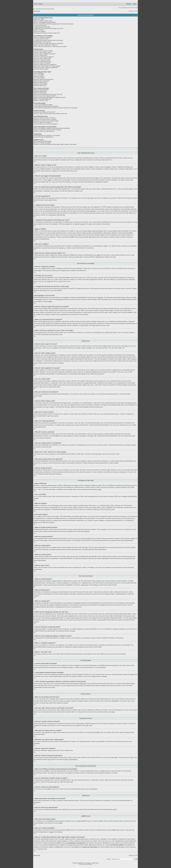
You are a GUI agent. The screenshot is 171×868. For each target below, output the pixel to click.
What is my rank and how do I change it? (46, 45)
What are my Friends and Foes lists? (44, 112)
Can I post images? (39, 78)
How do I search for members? (43, 122)
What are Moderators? (40, 91)
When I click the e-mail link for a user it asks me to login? (50, 46)
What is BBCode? (39, 73)
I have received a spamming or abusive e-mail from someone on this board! (56, 108)
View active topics (50, 9)
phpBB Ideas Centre (118, 830)
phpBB (80, 863)
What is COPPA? (39, 30)
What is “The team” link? (41, 101)
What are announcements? (42, 81)
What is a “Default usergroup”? (43, 99)
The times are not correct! (41, 39)
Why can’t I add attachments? (42, 61)
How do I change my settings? (43, 37)
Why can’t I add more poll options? (44, 57)
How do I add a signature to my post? (45, 54)
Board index (37, 11)
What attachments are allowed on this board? (47, 136)
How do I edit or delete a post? (43, 52)
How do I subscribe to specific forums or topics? (48, 130)
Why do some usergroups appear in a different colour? (50, 97)
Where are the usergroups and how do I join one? (48, 94)
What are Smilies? (39, 76)
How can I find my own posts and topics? (46, 124)
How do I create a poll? (41, 55)
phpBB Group (86, 821)
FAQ (36, 4)
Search (40, 4)
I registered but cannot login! (42, 27)
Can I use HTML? (39, 75)
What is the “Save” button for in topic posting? (47, 66)
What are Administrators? (41, 90)
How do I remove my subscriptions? (44, 131)
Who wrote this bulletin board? (43, 141)
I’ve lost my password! (40, 25)
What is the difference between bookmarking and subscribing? (52, 128)
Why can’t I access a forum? (42, 60)
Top (35, 162)
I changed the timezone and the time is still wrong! (48, 40)
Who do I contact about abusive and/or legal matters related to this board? (55, 144)
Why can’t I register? (40, 32)
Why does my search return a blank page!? (46, 121)
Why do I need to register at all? (43, 21)
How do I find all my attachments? (44, 137)
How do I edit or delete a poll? (42, 58)
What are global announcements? (44, 79)
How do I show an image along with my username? (49, 43)
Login (135, 4)
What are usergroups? (40, 93)
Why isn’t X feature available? (42, 143)
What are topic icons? (40, 86)
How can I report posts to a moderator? (45, 65)
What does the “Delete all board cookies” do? (47, 33)
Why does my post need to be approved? (46, 68)
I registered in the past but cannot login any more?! (49, 28)
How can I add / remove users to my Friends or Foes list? (50, 114)
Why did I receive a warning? (42, 63)
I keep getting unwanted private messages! (46, 106)
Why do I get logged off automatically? (45, 22)
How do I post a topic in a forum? (43, 51)
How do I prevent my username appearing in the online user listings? (54, 24)
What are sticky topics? (41, 83)
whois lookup (62, 841)
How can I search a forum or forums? (45, 118)
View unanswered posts (39, 9)
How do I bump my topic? (41, 69)
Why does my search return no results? (45, 119)
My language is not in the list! (42, 42)
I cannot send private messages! (43, 105)
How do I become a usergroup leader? (45, 96)
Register (129, 4)
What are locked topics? (41, 84)
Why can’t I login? (39, 19)
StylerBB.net (89, 864)
